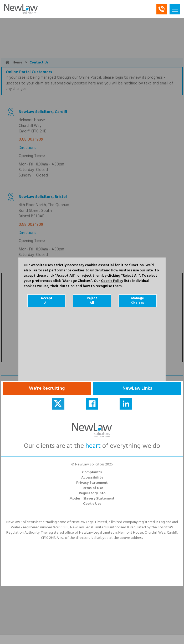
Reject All (92, 301)
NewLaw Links (137, 388)
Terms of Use (92, 488)
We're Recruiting (47, 388)
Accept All (47, 301)
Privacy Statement (92, 483)
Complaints (92, 472)
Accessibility (92, 478)
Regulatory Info (92, 493)
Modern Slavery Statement (92, 499)
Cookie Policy (112, 281)
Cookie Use (92, 504)
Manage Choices (137, 301)
